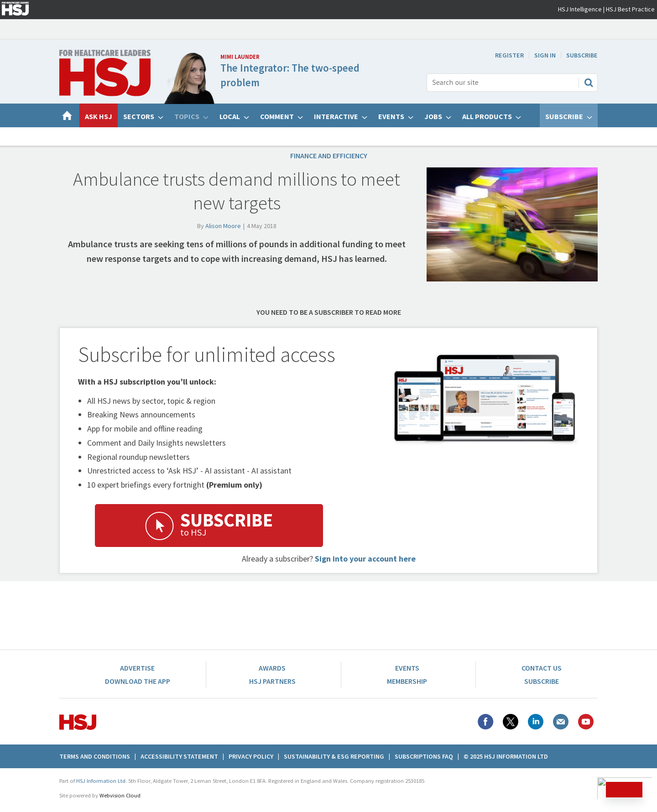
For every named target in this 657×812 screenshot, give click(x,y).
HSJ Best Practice (630, 9)
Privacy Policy (251, 756)
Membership (407, 681)
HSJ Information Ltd (101, 781)
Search (589, 83)
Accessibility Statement (179, 756)
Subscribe (582, 55)
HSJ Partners (272, 681)
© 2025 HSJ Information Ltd (506, 756)
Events (407, 668)
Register (509, 55)
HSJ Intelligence (580, 9)
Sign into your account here (365, 559)
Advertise (137, 668)
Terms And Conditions (95, 756)
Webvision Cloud (120, 795)
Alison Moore (223, 226)
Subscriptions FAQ (424, 756)
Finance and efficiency (329, 156)
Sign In (545, 55)
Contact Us (542, 668)
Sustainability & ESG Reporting (334, 756)
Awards (272, 668)
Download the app (138, 681)
